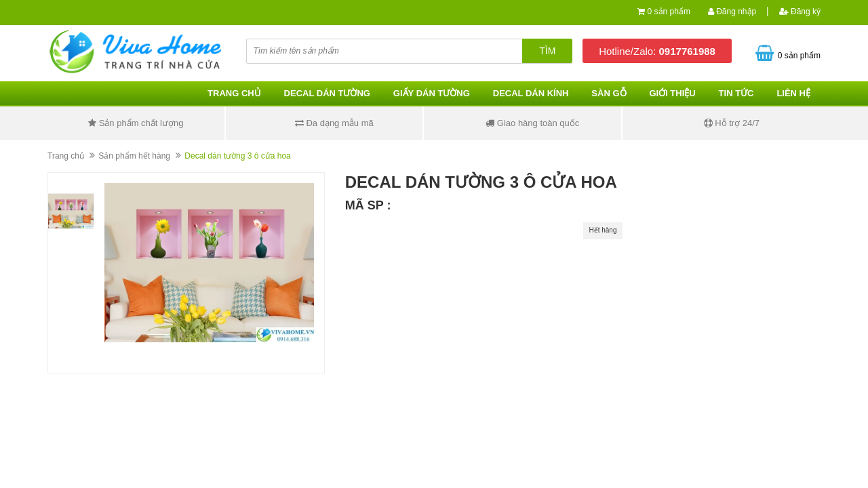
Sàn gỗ (609, 93)
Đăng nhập (732, 12)
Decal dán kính (531, 93)
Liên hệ (793, 93)
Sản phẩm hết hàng (134, 156)
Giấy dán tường (432, 93)
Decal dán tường (327, 93)
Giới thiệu (672, 93)
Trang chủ (234, 93)
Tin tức (736, 93)
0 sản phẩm (669, 12)
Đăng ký (800, 12)
